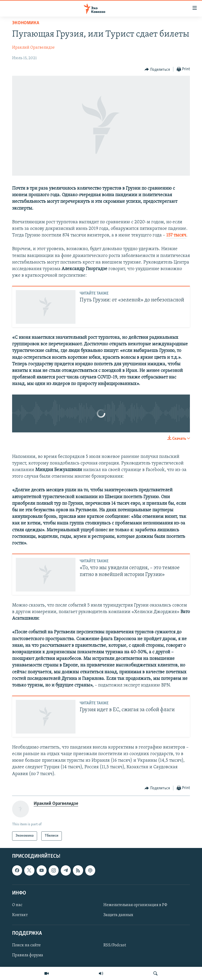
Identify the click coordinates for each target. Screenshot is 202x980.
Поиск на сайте (26, 945)
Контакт (20, 915)
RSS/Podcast (115, 945)
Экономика (26, 23)
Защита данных (118, 915)
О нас (17, 905)
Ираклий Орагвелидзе (33, 48)
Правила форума (28, 955)
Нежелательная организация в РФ (135, 905)
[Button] (157, 69)
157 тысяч (176, 235)
